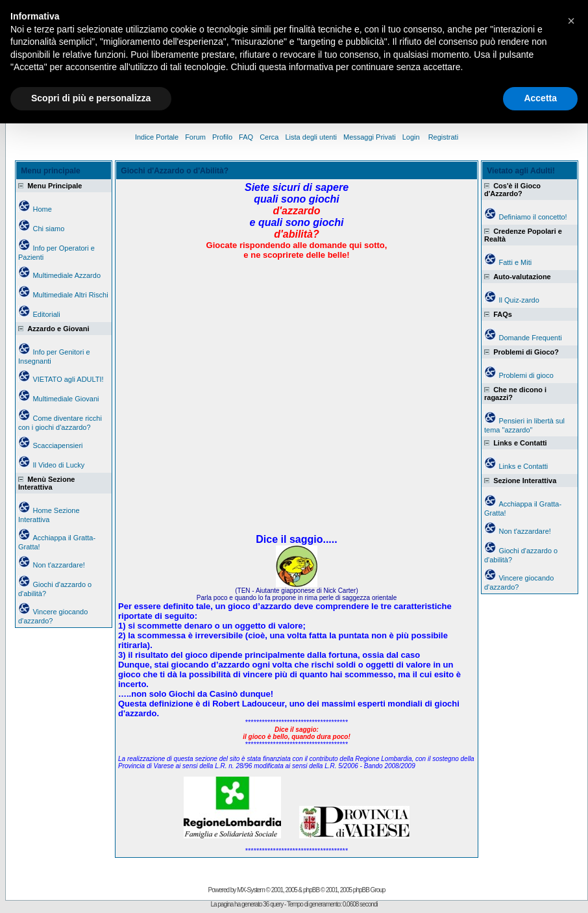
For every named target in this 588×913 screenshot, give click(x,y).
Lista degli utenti (311, 137)
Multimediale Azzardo (67, 275)
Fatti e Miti (515, 262)
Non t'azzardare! (58, 565)
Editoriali (46, 314)
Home (42, 209)
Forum (195, 137)
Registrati (443, 137)
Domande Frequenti (530, 338)
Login (412, 137)
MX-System (251, 890)
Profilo (222, 137)
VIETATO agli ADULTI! (68, 379)
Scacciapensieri (57, 445)
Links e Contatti (523, 466)
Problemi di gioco (526, 375)
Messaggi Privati (370, 137)
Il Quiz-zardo (519, 300)
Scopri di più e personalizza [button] (91, 98)
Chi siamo (48, 229)
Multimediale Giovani (66, 399)
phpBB (311, 890)
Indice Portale (157, 137)
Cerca (269, 137)
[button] (571, 21)
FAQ (246, 137)
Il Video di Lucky (58, 465)
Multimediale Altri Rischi (70, 295)
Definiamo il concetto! (533, 217)
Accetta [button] (540, 98)
